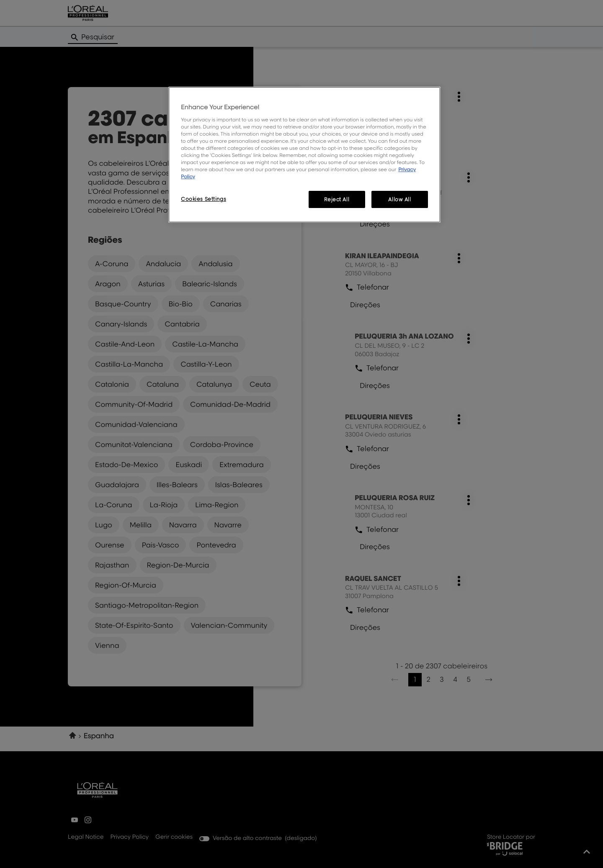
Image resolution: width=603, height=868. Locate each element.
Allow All (399, 199)
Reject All (337, 199)
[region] (304, 155)
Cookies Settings (204, 199)
